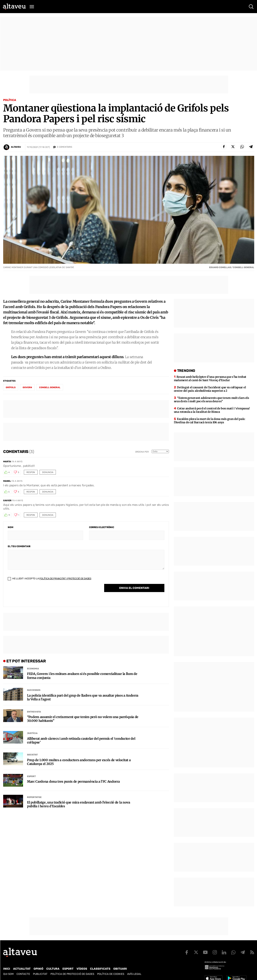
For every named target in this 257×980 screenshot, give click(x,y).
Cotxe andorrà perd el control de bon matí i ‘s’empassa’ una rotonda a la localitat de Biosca (212, 410)
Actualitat (22, 969)
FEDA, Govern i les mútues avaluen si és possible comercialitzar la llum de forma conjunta (82, 676)
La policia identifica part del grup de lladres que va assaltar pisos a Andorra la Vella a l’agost (83, 697)
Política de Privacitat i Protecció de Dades (65, 579)
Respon (31, 472)
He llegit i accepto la (49, 579)
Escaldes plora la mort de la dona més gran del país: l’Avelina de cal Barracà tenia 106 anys (210, 421)
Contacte (23, 974)
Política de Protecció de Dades (72, 974)
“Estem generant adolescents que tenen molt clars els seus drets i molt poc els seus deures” (211, 400)
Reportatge (34, 797)
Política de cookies (111, 974)
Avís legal (134, 974)
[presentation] (38, 595)
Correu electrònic (102, 527)
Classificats (100, 969)
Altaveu (16, 147)
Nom (10, 527)
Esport (31, 776)
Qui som (8, 974)
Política (10, 100)
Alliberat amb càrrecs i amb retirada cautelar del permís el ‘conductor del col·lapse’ (81, 741)
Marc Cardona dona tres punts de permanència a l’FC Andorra (73, 782)
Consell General (50, 387)
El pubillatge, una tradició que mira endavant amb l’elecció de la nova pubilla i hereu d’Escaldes (79, 804)
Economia (33, 669)
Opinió (38, 969)
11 (9, 515)
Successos (34, 690)
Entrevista (34, 712)
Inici (7, 969)
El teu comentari (19, 546)
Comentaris (64, 147)
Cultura (53, 969)
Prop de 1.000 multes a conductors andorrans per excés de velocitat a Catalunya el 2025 (79, 762)
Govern (27, 387)
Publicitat (40, 974)
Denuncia (48, 472)
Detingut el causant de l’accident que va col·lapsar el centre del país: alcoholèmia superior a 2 (210, 389)
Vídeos (82, 969)
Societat (32, 755)
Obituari (120, 969)
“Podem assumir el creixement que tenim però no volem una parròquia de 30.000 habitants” (83, 719)
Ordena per (142, 452)
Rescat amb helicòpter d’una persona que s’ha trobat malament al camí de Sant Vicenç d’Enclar (210, 379)
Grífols (11, 387)
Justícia (32, 733)
